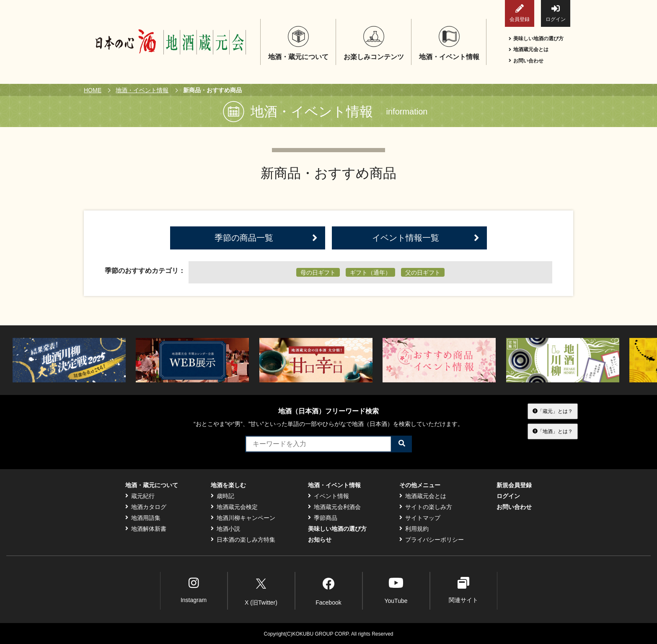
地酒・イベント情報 (142, 90)
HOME (93, 90)
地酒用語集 (143, 518)
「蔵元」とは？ (553, 411)
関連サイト (463, 590)
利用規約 (414, 529)
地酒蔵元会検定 (234, 507)
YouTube (396, 590)
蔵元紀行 (140, 496)
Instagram (194, 590)
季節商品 (323, 518)
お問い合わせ (526, 61)
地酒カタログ (146, 507)
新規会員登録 (514, 485)
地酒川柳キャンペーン (243, 518)
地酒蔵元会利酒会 (334, 507)
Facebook (328, 590)
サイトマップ (420, 518)
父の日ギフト (423, 273)
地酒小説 (225, 529)
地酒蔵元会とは (529, 49)
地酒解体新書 (146, 529)
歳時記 (222, 496)
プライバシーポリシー (432, 540)
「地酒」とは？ (553, 431)
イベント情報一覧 (426, 238)
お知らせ (320, 540)
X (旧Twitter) (261, 590)
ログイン (556, 13)
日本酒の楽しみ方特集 (243, 540)
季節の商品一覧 (266, 238)
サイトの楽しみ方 (426, 507)
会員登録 (520, 13)
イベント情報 (328, 496)
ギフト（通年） (370, 273)
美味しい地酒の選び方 (536, 39)
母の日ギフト (318, 273)
